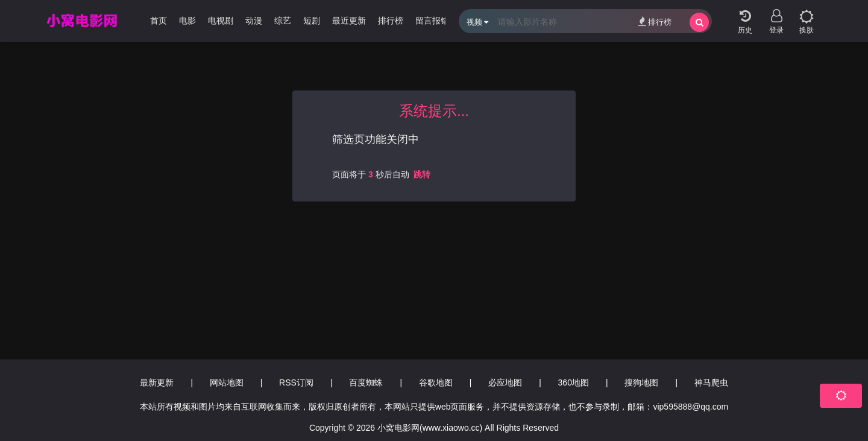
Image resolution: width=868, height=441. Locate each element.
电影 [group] (187, 21)
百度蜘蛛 (366, 382)
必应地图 (505, 382)
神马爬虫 (711, 382)
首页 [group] (159, 21)
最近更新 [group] (349, 21)
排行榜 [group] (391, 21)
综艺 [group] (283, 21)
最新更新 (157, 382)
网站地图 (227, 382)
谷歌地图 (436, 382)
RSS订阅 (296, 382)
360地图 (574, 382)
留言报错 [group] (432, 21)
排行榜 (655, 21)
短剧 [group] (312, 21)
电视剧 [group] (221, 21)
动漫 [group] (254, 21)
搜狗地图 (641, 382)
